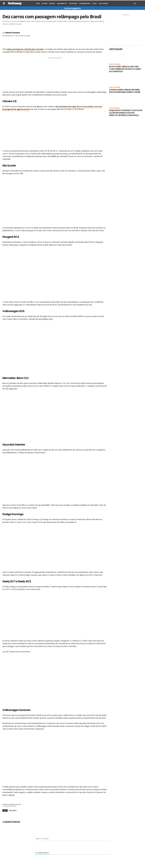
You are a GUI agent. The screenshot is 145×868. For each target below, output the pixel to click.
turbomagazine (72, 8)
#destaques (13, 810)
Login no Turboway (42, 839)
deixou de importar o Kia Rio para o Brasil (25, 49)
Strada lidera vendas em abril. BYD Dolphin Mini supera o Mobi (125, 91)
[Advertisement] (55, 73)
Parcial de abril (115, 87)
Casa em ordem (114, 108)
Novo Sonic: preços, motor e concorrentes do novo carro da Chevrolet (125, 69)
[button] (135, 3)
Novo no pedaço (115, 64)
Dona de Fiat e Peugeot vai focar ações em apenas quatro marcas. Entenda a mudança (126, 113)
